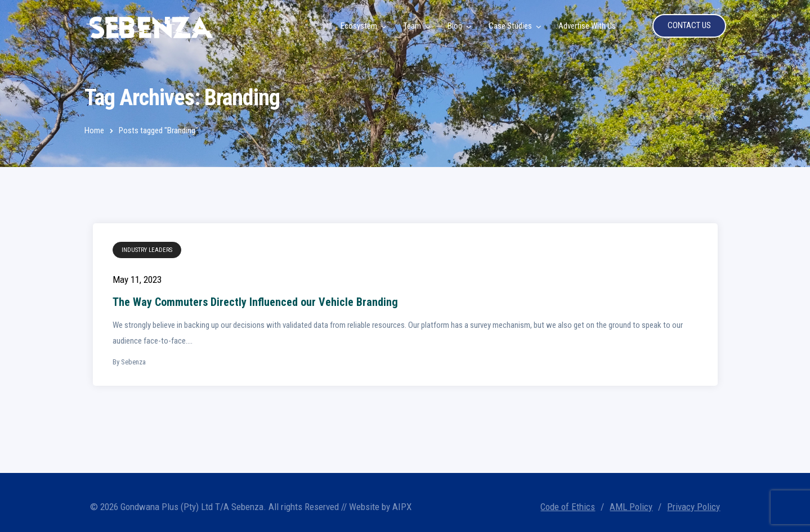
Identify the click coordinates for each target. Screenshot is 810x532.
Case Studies (510, 26)
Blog (455, 26)
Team (412, 26)
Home (94, 130)
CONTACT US (689, 25)
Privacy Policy (693, 507)
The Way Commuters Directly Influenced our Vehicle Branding (255, 302)
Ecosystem (359, 26)
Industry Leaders (147, 250)
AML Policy (631, 507)
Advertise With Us (587, 26)
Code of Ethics (568, 507)
